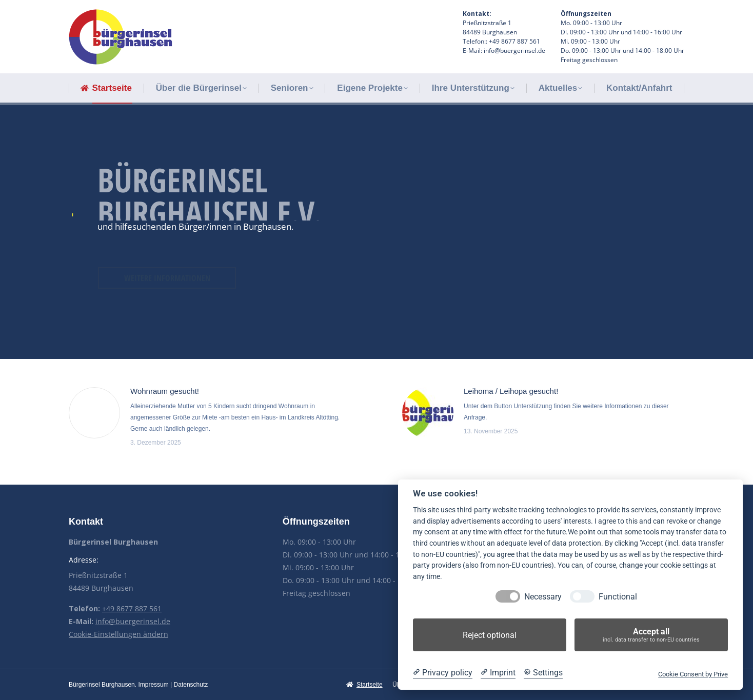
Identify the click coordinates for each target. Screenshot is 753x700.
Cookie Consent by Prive (693, 674)
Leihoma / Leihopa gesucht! (511, 391)
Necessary (543, 597)
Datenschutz (191, 685)
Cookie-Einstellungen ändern (118, 634)
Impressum (153, 685)
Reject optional (490, 635)
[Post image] (94, 413)
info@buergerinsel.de (133, 621)
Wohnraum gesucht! (165, 391)
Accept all (651, 635)
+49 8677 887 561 (132, 608)
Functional (618, 597)
